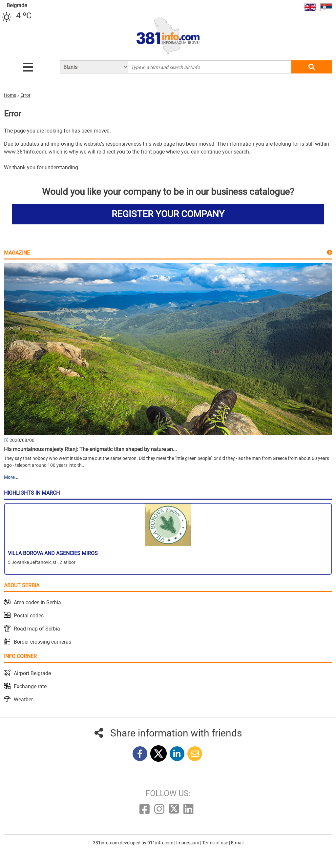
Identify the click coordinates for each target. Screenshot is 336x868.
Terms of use (216, 843)
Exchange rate (30, 686)
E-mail (237, 843)
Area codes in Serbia (37, 602)
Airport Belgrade (32, 673)
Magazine (17, 253)
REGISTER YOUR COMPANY (168, 214)
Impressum (188, 843)
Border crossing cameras (42, 642)
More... (11, 477)
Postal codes (29, 616)
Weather (23, 700)
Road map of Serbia (37, 629)
